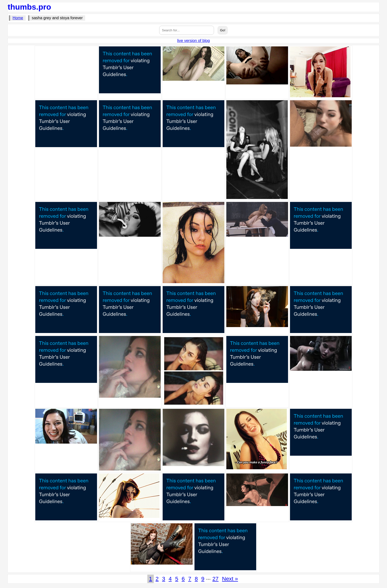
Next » (230, 579)
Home (18, 18)
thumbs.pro (29, 7)
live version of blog (194, 41)
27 (216, 579)
